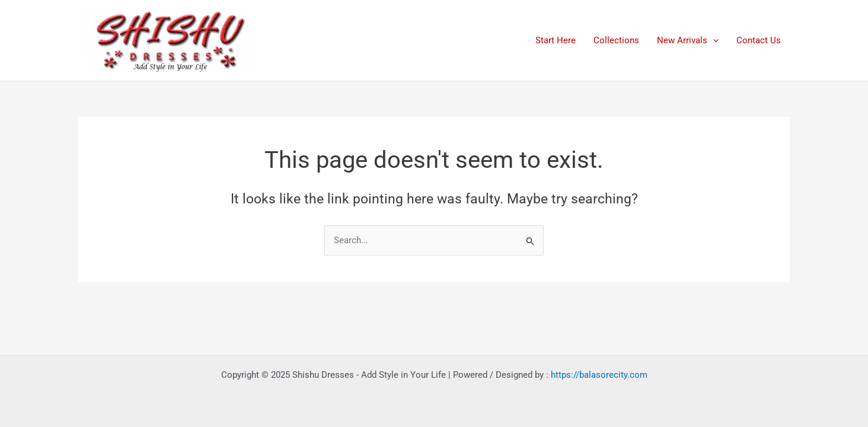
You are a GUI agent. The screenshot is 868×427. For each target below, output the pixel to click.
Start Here (556, 40)
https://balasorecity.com (599, 375)
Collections (616, 40)
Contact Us (759, 40)
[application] (713, 40)
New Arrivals (688, 40)
